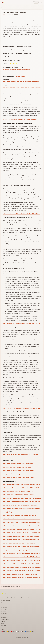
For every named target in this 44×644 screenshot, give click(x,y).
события (4, 614)
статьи (4, 605)
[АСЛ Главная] (2, 2)
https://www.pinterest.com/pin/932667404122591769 (19, 471)
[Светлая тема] (36, 2)
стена (3, 7)
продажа (4, 609)
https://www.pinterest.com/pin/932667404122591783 (19, 477)
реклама (3, 624)
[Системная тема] (34, 2)
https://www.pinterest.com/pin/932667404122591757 (19, 464)
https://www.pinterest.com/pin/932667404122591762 (19, 467)
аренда (4, 612)
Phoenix (26, 640)
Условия (3, 622)
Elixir (23, 640)
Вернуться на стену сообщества (10, 586)
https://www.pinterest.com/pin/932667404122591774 (19, 474)
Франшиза (4, 626)
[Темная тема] (38, 2)
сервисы (4, 607)
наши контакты (5, 620)
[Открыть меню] (42, 2)
